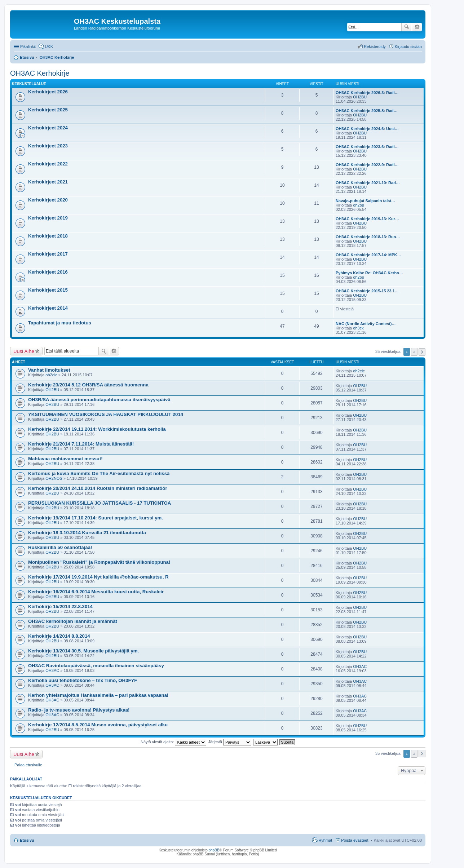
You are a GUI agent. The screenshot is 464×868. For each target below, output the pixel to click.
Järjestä (230, 742)
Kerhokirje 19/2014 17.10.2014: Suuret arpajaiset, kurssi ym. (96, 518)
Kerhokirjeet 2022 (48, 164)
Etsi (407, 27)
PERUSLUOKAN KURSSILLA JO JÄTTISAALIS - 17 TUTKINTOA (100, 503)
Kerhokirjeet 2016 (48, 272)
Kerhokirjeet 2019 (48, 218)
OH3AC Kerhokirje (40, 73)
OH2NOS (54, 478)
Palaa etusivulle (28, 765)
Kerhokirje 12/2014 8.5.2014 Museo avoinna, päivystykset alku (98, 725)
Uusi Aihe (24, 351)
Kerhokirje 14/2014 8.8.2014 (59, 636)
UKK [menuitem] (49, 46)
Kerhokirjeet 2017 (48, 254)
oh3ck (358, 328)
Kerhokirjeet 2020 (48, 200)
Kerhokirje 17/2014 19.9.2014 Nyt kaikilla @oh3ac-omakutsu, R (98, 577)
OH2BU (360, 97)
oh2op (359, 205)
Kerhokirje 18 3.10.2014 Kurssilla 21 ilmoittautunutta (87, 533)
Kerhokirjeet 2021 (48, 182)
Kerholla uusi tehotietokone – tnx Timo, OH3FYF (83, 680)
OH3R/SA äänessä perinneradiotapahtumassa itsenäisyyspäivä (99, 400)
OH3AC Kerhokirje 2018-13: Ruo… (368, 237)
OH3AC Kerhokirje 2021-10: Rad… (368, 183)
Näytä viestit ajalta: (173, 742)
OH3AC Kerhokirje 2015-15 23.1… (367, 291)
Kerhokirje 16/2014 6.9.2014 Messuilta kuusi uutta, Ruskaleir (96, 592)
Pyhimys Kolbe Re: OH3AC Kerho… (369, 273)
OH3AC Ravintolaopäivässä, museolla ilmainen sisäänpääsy (96, 666)
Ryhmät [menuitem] (325, 840)
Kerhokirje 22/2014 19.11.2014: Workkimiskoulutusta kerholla (97, 429)
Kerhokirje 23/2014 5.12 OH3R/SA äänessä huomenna (88, 385)
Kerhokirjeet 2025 (48, 110)
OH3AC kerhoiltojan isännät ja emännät (73, 621)
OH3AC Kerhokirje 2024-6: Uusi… (367, 129)
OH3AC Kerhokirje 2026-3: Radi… (367, 93)
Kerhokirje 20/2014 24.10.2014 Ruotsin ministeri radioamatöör (98, 488)
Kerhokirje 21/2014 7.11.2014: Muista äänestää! (81, 444)
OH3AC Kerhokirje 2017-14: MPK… (368, 255)
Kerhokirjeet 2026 (48, 92)
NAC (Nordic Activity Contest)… (366, 324)
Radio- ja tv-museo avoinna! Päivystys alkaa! (79, 710)
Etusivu (27, 840)
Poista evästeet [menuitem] (355, 840)
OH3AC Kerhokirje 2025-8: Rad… (367, 111)
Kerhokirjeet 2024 (48, 128)
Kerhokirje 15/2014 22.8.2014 (60, 606)
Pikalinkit (28, 46)
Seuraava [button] (422, 352)
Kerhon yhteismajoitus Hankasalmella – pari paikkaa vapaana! (98, 695)
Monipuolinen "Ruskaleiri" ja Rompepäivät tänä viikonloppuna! (99, 562)
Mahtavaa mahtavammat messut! (65, 459)
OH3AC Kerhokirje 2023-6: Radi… (367, 147)
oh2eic (51, 375)
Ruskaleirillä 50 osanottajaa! (60, 547)
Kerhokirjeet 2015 (48, 290)
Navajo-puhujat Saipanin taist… (365, 201)
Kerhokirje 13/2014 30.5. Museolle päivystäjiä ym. (83, 651)
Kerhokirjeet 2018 (48, 236)
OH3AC (52, 670)
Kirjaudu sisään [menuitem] (408, 46)
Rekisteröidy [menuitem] (375, 46)
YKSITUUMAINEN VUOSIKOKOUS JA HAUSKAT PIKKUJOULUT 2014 (106, 414)
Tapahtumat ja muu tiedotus (60, 323)
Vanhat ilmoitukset (49, 370)
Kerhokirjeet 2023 (48, 146)
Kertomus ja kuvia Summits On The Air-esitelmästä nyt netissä (99, 473)
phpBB (214, 850)
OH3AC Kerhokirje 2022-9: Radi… (367, 165)
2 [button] (414, 352)
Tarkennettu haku (417, 27)
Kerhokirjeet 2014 (48, 308)
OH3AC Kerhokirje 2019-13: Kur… (367, 219)
